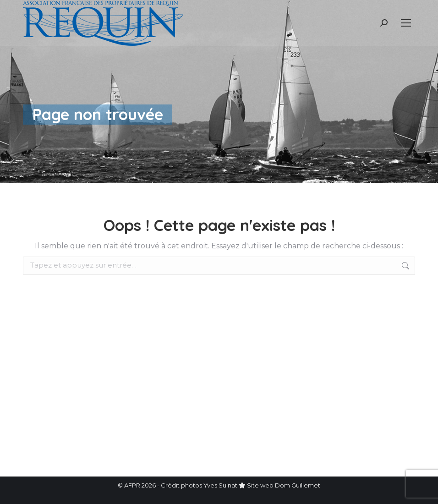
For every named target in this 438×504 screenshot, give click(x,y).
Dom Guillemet (298, 485)
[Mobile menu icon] (406, 23)
